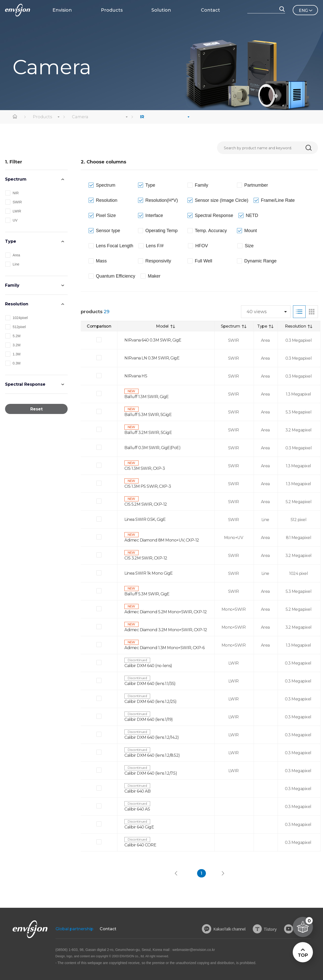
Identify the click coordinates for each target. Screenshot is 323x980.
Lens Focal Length (115, 246)
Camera (80, 117)
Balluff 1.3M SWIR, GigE (147, 397)
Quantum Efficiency (116, 276)
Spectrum (16, 179)
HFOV (202, 246)
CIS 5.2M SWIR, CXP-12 (146, 504)
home (15, 117)
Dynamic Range (260, 261)
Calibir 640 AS (137, 809)
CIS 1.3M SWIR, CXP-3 (145, 468)
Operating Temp (161, 231)
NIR (16, 193)
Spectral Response (25, 384)
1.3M (17, 354)
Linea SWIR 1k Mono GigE (149, 573)
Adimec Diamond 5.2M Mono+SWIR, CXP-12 (166, 612)
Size (249, 246)
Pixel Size (106, 215)
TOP (303, 955)
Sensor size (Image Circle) (222, 200)
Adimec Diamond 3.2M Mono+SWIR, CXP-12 (166, 630)
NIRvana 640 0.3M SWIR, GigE (153, 340)
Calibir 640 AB (137, 791)
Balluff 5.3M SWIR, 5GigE (148, 415)
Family (12, 285)
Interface (154, 215)
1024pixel (20, 318)
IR (142, 117)
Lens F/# (155, 246)
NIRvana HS (136, 376)
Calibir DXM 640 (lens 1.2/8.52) (152, 755)
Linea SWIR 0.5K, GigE (145, 519)
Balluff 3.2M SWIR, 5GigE (148, 433)
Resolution (17, 304)
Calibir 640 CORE (140, 845)
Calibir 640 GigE (139, 827)
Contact (108, 929)
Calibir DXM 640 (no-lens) (148, 666)
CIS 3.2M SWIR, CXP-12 (146, 558)
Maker (154, 276)
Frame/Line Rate (278, 200)
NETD (252, 215)
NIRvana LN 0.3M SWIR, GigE (152, 358)
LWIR (17, 211)
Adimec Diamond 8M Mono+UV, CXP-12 (162, 540)
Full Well (204, 261)
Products (42, 117)
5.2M (17, 336)
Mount (251, 231)
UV (15, 220)
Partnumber (256, 185)
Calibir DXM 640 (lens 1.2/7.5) (151, 773)
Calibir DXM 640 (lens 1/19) (149, 719)
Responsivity (158, 261)
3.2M (17, 345)
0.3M (17, 363)
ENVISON (18, 10)
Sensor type (108, 231)
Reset (36, 409)
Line (16, 264)
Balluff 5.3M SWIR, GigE (147, 594)
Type (11, 241)
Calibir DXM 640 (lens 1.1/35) (150, 684)
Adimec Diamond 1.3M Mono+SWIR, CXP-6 (164, 648)
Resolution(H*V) (162, 200)
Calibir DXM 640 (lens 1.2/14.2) (152, 737)
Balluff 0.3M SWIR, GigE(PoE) (152, 448)
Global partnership (74, 929)
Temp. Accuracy (211, 231)
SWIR (17, 202)
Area (16, 255)
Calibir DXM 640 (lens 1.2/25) (151, 702)
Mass (101, 261)
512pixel (19, 327)
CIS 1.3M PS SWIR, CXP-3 (148, 486)
